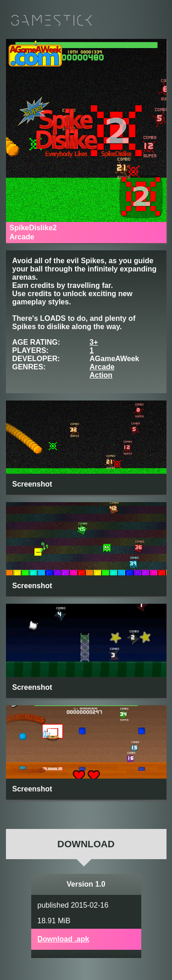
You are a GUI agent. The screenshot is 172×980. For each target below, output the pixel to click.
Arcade (102, 367)
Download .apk (64, 939)
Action (101, 375)
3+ (94, 342)
